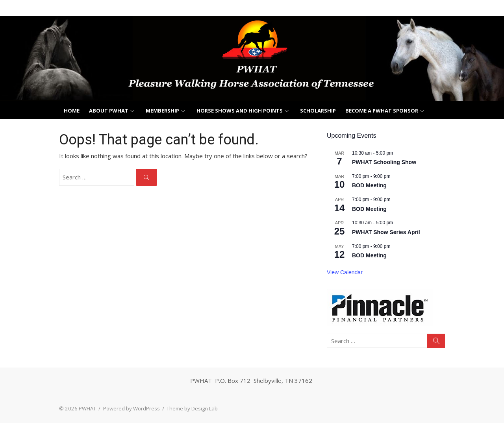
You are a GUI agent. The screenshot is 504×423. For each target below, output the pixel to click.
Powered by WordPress (132, 408)
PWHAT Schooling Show (384, 162)
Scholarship (318, 111)
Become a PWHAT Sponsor (382, 111)
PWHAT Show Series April (386, 232)
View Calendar (345, 272)
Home (72, 111)
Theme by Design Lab (192, 408)
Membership (162, 111)
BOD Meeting (369, 185)
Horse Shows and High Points (240, 111)
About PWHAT (109, 111)
